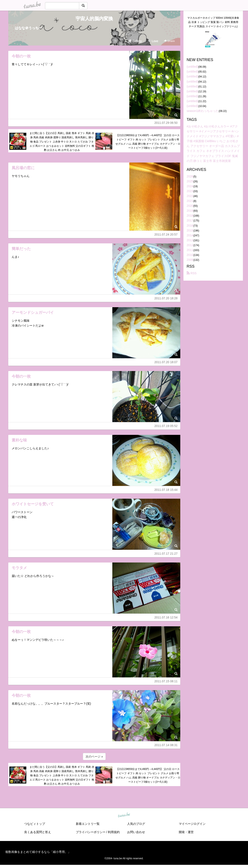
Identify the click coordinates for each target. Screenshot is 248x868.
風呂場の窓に (23, 168)
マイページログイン (192, 824)
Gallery (135, 41)
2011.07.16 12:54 (166, 617)
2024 (190, 186)
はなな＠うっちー (28, 28)
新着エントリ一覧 (88, 824)
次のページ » (94, 757)
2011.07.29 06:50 (166, 123)
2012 (190, 245)
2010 (190, 255)
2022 (190, 196)
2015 (190, 230)
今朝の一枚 (21, 56)
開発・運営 (186, 832)
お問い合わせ (136, 832)
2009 (190, 260)
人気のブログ (136, 824)
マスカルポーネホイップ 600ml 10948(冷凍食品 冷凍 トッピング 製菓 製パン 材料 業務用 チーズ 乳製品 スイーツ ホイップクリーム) (213, 22)
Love (153, 41)
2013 (190, 240)
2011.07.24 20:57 (166, 234)
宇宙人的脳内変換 (94, 19)
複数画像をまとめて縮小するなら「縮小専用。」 (38, 852)
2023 (190, 191)
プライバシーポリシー (91, 832)
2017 (190, 220)
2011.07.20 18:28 (166, 298)
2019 (190, 211)
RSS (192, 273)
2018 (190, 216)
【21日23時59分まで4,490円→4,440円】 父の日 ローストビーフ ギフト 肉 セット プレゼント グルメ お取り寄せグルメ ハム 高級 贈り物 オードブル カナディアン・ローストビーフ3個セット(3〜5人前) (148, 142)
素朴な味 (19, 440)
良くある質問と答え (38, 832)
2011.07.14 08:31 (166, 745)
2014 (190, 235)
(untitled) (192, 67)
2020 (190, 206)
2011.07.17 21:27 (166, 554)
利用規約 (114, 832)
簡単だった (21, 249)
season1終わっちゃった (203, 111)
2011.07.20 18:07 (166, 362)
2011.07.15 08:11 (166, 681)
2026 (190, 176)
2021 (190, 201)
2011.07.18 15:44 (166, 490)
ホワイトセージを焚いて (33, 504)
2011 (190, 250)
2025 (190, 181)
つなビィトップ (35, 824)
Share (169, 41)
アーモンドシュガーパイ (33, 313)
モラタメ (19, 568)
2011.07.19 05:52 (166, 426)
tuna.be (124, 815)
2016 (190, 226)
